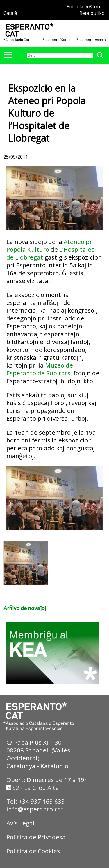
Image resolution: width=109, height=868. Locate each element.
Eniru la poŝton (83, 7)
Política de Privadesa (36, 837)
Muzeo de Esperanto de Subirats (40, 369)
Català (10, 13)
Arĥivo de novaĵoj (25, 609)
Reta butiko (92, 13)
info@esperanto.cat (35, 809)
